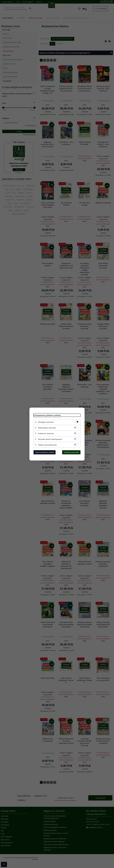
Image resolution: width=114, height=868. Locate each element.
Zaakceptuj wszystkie (71, 452)
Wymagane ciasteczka (46, 422)
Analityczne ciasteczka (46, 433)
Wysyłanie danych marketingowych (50, 439)
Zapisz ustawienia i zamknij (45, 452)
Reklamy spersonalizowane (47, 445)
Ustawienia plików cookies (47, 415)
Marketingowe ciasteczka (47, 428)
